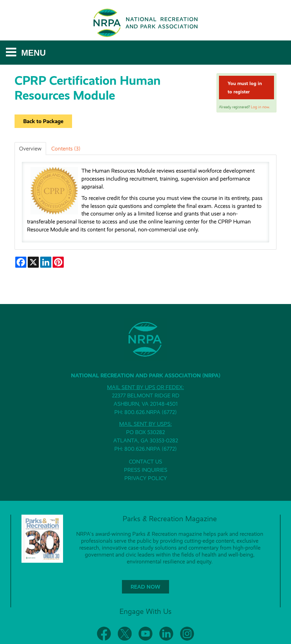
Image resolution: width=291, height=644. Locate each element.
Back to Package (43, 121)
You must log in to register (245, 88)
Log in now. (260, 107)
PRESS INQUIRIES (146, 470)
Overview (30, 149)
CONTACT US (145, 462)
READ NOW (145, 587)
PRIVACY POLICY (146, 478)
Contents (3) (66, 149)
